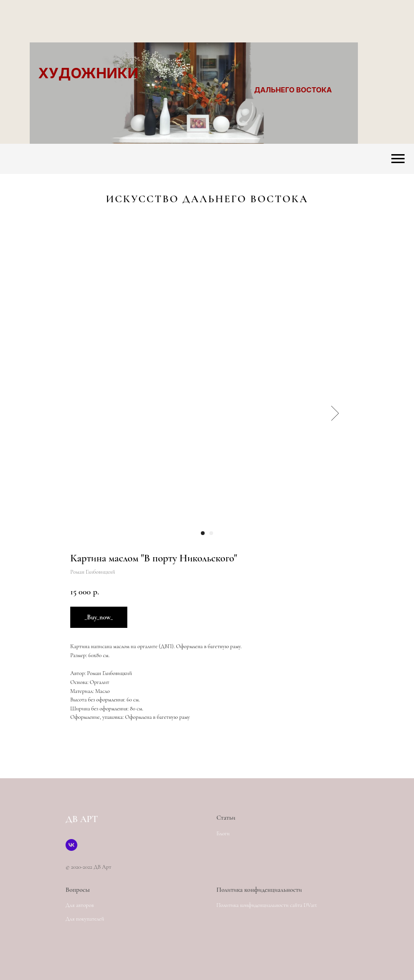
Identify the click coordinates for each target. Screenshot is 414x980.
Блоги (223, 833)
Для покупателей (85, 919)
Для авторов (80, 905)
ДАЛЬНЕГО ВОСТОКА (293, 90)
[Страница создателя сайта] (71, 845)
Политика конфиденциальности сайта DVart (267, 905)
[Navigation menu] (398, 159)
